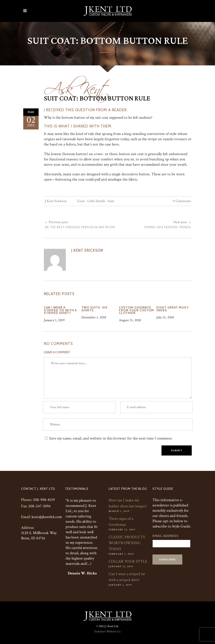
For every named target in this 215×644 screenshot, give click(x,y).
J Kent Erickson (56, 201)
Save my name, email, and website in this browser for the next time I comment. (111, 438)
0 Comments (182, 201)
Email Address (167, 536)
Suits (111, 201)
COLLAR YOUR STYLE (128, 561)
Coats (81, 201)
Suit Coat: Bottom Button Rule (97, 99)
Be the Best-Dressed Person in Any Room (80, 227)
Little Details (96, 201)
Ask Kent (77, 86)
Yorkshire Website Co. (107, 631)
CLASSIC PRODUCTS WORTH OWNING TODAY (127, 543)
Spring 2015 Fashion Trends (168, 227)
